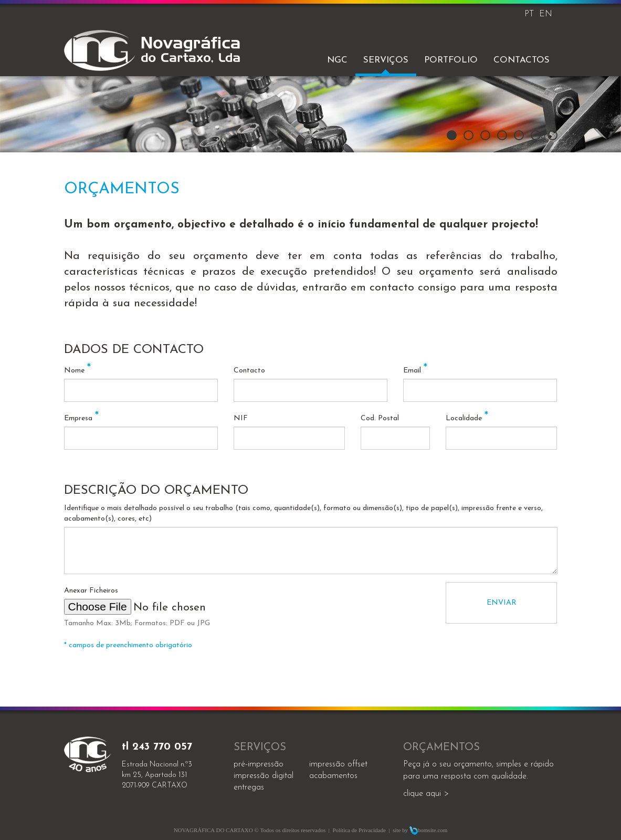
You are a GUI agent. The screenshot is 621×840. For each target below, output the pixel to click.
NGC (337, 60)
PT (529, 14)
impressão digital (264, 776)
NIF (241, 418)
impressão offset (338, 764)
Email (415, 371)
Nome (77, 371)
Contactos (522, 60)
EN (546, 14)
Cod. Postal (380, 418)
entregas (249, 787)
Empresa (81, 418)
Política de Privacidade (359, 830)
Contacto (249, 371)
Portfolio (451, 60)
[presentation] (356, 603)
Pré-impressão (259, 764)
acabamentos (333, 776)
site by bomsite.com (420, 830)
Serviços (386, 60)
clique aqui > (426, 794)
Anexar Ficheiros (91, 591)
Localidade (467, 418)
